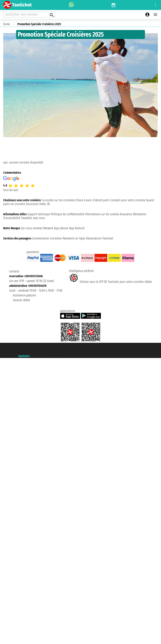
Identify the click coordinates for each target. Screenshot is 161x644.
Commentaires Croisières (47, 238)
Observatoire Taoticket (100, 238)
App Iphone (61, 228)
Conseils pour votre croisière (128, 200)
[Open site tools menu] (155, 5)
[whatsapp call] (71, 5)
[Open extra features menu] (29, 15)
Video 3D (45, 204)
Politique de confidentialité (68, 214)
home (7, 24)
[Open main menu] (155, 15)
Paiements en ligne (74, 238)
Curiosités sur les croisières (58, 200)
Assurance (126, 214)
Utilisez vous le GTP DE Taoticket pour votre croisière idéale (110, 282)
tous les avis (11, 190)
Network (48, 228)
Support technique (39, 214)
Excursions (32, 204)
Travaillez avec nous (33, 218)
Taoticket (24, 356)
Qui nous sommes (32, 228)
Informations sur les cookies (102, 214)
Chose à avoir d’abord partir (93, 200)
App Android (77, 228)
